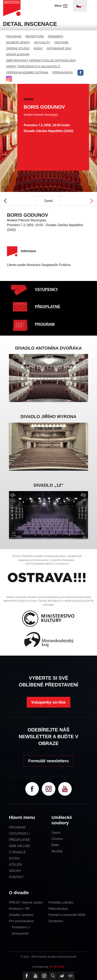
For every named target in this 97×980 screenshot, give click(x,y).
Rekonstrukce (58, 909)
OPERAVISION (62, 72)
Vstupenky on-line (48, 702)
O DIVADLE (17, 852)
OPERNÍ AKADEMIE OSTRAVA (27, 72)
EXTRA (14, 858)
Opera (56, 833)
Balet (55, 845)
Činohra (57, 839)
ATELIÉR (16, 865)
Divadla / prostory (21, 915)
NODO (38, 48)
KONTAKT (16, 877)
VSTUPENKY (46, 289)
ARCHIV (15, 871)
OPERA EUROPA (18, 54)
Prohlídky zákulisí (61, 902)
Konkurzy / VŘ (19, 909)
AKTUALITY (42, 42)
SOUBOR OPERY (18, 42)
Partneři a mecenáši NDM (67, 915)
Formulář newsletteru (48, 761)
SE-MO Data (57, 967)
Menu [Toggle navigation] (61, 6)
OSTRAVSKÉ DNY (59, 48)
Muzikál (57, 851)
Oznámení (56, 921)
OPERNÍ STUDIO (18, 48)
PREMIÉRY (56, 36)
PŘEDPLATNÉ (48, 306)
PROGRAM (14, 36)
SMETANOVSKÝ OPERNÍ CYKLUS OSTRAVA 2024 (41, 60)
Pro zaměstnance (21, 921)
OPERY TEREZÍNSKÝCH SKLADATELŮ (33, 66)
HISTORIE (61, 42)
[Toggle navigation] (80, 6)
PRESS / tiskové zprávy (26, 902)
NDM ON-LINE (20, 846)
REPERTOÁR (35, 36)
